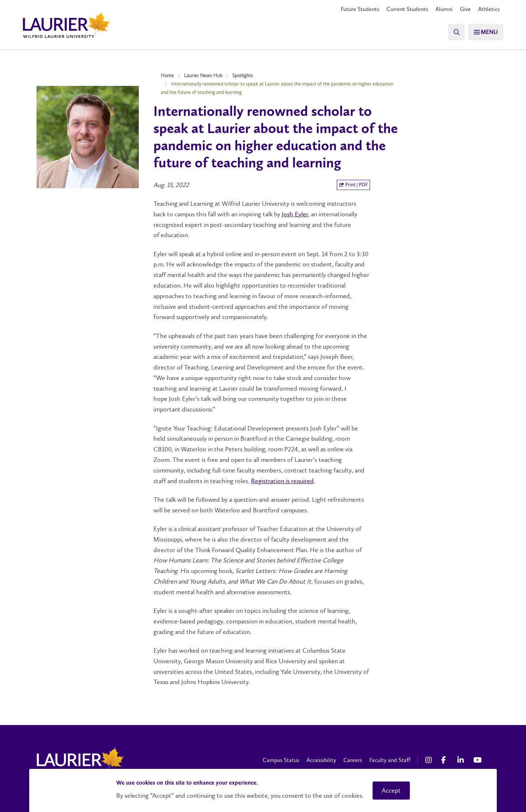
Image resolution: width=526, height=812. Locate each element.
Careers (353, 760)
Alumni (444, 9)
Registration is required (282, 481)
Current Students (407, 9)
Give (465, 9)
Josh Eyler (295, 214)
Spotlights (243, 75)
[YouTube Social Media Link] (478, 760)
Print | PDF (353, 185)
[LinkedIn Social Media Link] (462, 760)
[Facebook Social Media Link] (446, 760)
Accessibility (321, 760)
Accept (391, 790)
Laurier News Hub (203, 75)
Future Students (360, 9)
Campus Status (281, 760)
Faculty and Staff (390, 760)
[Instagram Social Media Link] (430, 760)
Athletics (489, 9)
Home (167, 75)
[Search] (453, 32)
